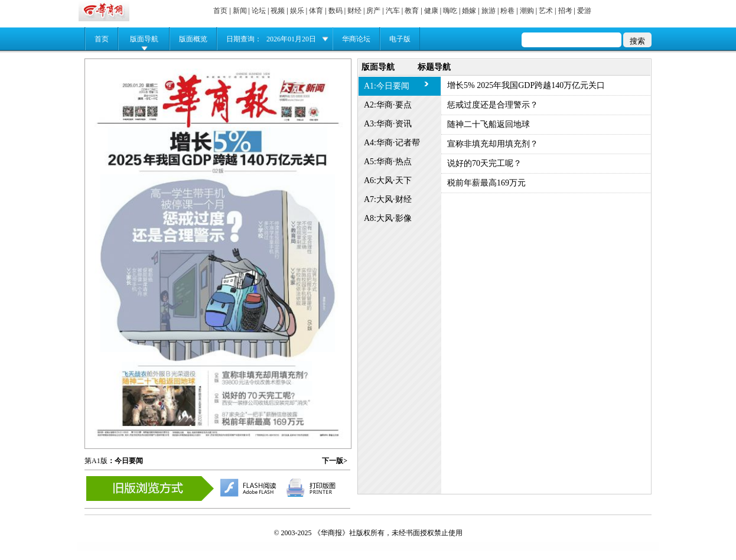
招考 (565, 11)
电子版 (400, 39)
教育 (412, 11)
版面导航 (144, 39)
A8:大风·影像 (388, 218)
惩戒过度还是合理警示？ (493, 105)
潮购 (527, 11)
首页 (220, 11)
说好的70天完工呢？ (484, 163)
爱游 (584, 11)
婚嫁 (469, 11)
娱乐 (297, 11)
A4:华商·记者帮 (392, 143)
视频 (278, 11)
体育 (316, 11)
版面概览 (193, 39)
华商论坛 (356, 39)
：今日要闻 (125, 461)
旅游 (489, 11)
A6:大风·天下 (388, 180)
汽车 (393, 11)
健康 (431, 11)
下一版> (335, 461)
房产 (373, 11)
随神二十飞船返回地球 (489, 124)
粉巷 (507, 11)
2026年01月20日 (291, 39)
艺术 (546, 11)
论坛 (259, 11)
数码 (336, 11)
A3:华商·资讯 (388, 124)
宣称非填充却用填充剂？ (493, 144)
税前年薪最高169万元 (486, 183)
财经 (354, 11)
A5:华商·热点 (388, 162)
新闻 (240, 11)
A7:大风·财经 (388, 199)
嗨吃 (450, 11)
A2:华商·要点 (388, 105)
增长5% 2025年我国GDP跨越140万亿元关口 (526, 85)
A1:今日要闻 (387, 86)
